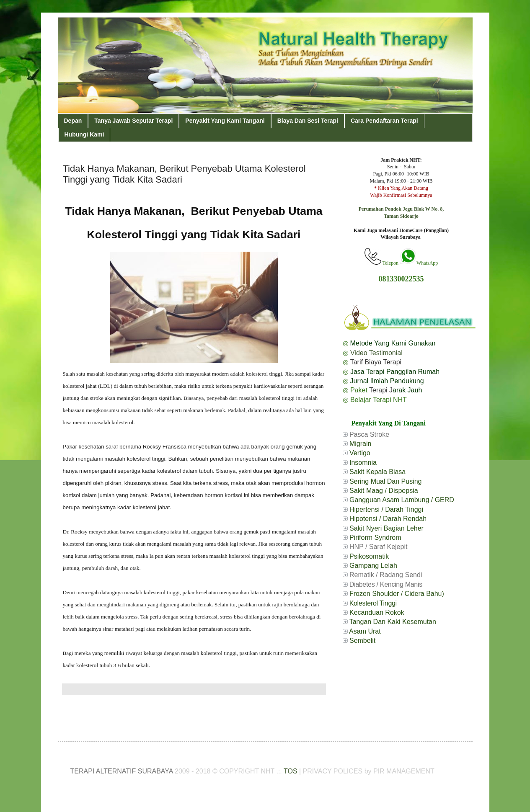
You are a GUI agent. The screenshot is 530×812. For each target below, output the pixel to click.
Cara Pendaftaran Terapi (384, 121)
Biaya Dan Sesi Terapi (308, 121)
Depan (73, 121)
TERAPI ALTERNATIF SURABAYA (122, 771)
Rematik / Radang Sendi (386, 575)
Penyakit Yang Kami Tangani (225, 121)
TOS (291, 771)
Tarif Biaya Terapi (376, 362)
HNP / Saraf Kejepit (378, 547)
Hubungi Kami (84, 134)
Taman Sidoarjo (401, 216)
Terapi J (381, 390)
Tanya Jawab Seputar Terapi (133, 121)
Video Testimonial (376, 353)
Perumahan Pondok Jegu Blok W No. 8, (401, 209)
